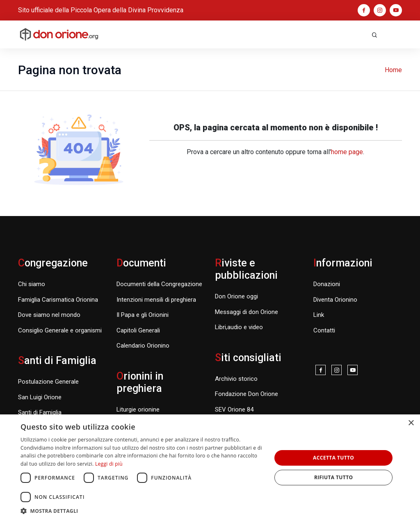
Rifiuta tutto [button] (334, 477)
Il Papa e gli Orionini (143, 315)
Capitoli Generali (138, 330)
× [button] (411, 423)
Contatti (324, 330)
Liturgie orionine (138, 410)
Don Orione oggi (236, 296)
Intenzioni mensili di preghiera (156, 300)
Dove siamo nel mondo (49, 315)
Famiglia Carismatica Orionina (58, 300)
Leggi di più (109, 464)
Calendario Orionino (143, 346)
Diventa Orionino (335, 300)
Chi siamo (32, 284)
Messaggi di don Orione (247, 312)
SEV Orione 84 (234, 410)
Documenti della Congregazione (159, 284)
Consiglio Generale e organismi (60, 330)
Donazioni (327, 284)
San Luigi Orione (40, 397)
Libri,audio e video (239, 327)
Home (393, 70)
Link (319, 315)
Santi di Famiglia (40, 412)
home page (347, 152)
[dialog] (210, 468)
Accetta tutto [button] (333, 458)
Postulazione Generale (48, 382)
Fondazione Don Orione (247, 394)
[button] (142, 511)
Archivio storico (236, 379)
